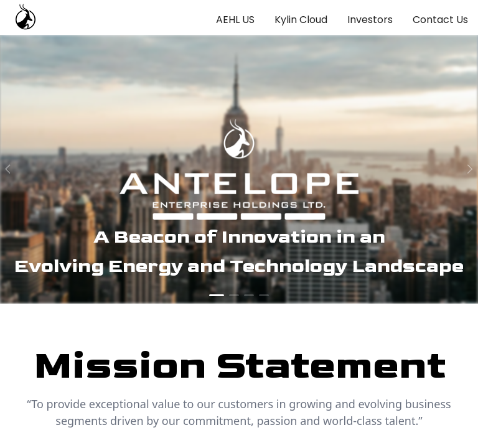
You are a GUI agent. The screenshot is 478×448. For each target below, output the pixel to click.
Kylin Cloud (301, 20)
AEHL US (235, 20)
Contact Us (440, 20)
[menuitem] (235, 20)
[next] (468, 169)
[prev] (10, 169)
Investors (370, 20)
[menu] (332, 17)
